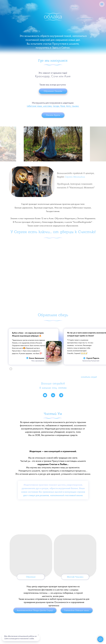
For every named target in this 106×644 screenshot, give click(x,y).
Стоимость (60, 626)
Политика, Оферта (74, 631)
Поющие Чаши (31, 8)
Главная (14, 626)
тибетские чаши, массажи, (40, 106)
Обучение (31, 578)
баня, (63, 106)
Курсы (52, 631)
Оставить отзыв (89, 377)
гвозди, (56, 106)
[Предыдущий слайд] (20, 144)
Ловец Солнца (28, 631)
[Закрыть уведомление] (38, 635)
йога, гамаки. (73, 106)
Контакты (15, 631)
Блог (62, 631)
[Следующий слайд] (86, 144)
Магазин (41, 631)
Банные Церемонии (30, 626)
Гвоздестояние (46, 626)
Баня (31, 30)
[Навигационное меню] (102, 4)
